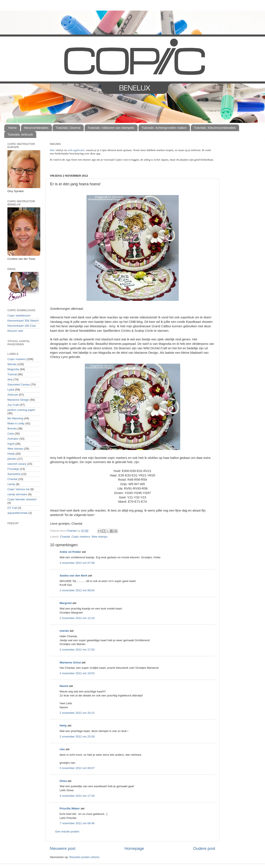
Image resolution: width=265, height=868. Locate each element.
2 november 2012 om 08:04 (77, 590)
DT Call (12, 508)
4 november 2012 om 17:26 (77, 796)
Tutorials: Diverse (68, 128)
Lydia (11, 390)
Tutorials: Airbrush (20, 134)
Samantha (14, 474)
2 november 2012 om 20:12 (77, 713)
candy (11, 484)
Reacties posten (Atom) (84, 857)
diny (10, 379)
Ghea (63, 781)
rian (62, 749)
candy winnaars (17, 494)
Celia (11, 434)
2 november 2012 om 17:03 (77, 650)
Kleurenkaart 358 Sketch (23, 321)
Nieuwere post (63, 848)
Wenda (12, 364)
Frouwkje (13, 469)
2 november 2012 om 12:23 (77, 618)
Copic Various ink (18, 489)
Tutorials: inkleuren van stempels (111, 128)
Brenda (12, 428)
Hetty (63, 726)
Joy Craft (13, 405)
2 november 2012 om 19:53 (77, 673)
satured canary (17, 464)
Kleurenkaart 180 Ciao (22, 326)
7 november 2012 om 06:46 (77, 823)
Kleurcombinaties (36, 128)
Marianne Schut (70, 662)
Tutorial (12, 374)
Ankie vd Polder (70, 552)
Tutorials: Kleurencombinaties (215, 128)
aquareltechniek (17, 513)
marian (64, 631)
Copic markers (81, 537)
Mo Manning (15, 418)
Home (13, 128)
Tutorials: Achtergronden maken (164, 128)
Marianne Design (18, 400)
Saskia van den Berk (73, 576)
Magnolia (13, 369)
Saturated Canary (19, 384)
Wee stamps (100, 537)
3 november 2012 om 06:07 (77, 768)
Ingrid (11, 444)
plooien (12, 459)
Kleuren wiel (15, 331)
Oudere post (204, 848)
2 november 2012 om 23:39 (77, 737)
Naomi (64, 686)
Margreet (66, 603)
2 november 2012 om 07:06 (77, 563)
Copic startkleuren (19, 316)
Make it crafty (16, 423)
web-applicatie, (76, 150)
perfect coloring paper (21, 410)
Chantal (65, 537)
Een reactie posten (67, 832)
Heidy (11, 454)
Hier (53, 150)
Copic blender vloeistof (22, 499)
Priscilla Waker (70, 808)
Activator (13, 439)
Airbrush (13, 395)
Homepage (134, 848)
